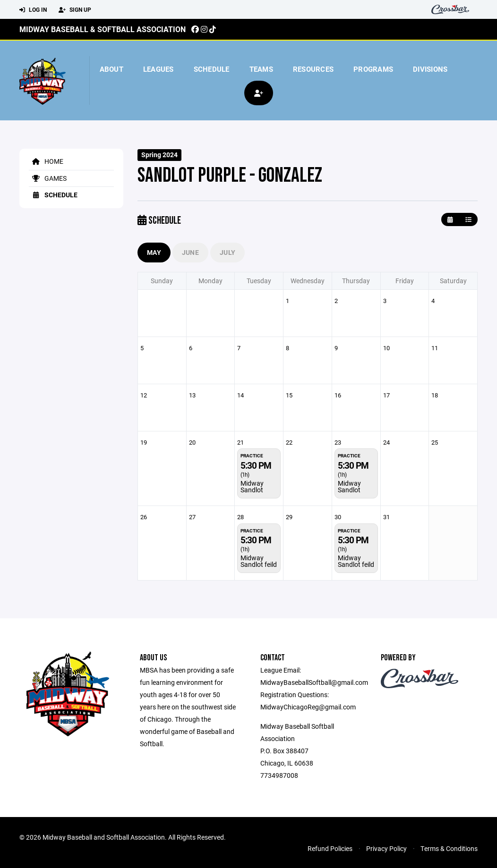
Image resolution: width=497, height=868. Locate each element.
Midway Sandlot (252, 486)
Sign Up (75, 10)
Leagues (159, 69)
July (227, 252)
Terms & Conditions (449, 848)
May (154, 252)
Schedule (212, 69)
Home (46, 161)
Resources (313, 69)
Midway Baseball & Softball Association (103, 29)
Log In (33, 10)
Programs (373, 69)
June (190, 252)
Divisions (430, 69)
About (111, 69)
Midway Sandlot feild (259, 561)
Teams (261, 69)
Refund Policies (330, 848)
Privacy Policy (386, 848)
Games (48, 178)
